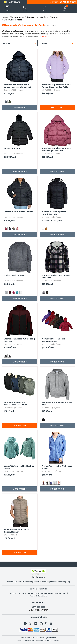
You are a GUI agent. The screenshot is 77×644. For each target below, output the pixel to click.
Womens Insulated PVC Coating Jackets (19, 340)
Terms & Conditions (38, 596)
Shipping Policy (47, 593)
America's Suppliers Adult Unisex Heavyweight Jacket (17, 86)
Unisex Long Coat (12, 148)
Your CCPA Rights (27, 638)
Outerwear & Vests (13, 20)
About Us (11, 582)
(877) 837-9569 (67, 2)
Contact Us (15, 593)
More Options (20, 108)
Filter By (20, 43)
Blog (68, 582)
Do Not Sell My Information (46, 638)
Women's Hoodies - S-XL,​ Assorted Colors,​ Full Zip (16, 404)
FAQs (24, 593)
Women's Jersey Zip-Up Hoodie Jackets (57, 467)
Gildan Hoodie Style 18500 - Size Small (57, 404)
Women (54, 17)
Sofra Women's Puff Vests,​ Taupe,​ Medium (17, 531)
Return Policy (33, 593)
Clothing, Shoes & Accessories (24, 17)
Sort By (57, 43)
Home (5, 17)
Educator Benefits (41, 582)
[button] (45, 8)
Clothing (44, 17)
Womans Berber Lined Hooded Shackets (56, 277)
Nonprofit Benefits (24, 582)
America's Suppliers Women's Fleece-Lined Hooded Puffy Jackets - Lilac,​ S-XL (56, 86)
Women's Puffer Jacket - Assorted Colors (54, 340)
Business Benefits (57, 582)
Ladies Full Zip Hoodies (15, 275)
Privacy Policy (61, 593)
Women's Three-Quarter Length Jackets (54, 213)
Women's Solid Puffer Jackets (19, 212)
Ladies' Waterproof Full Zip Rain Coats (19, 467)
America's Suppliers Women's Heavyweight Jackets (56, 149)
